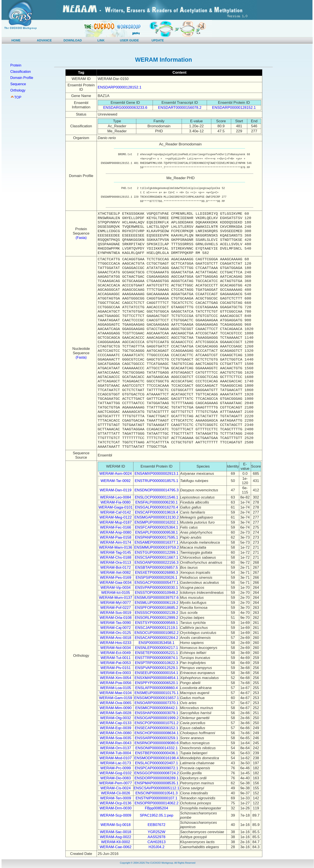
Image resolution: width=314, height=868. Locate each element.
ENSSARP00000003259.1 (156, 738)
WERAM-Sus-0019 (116, 613)
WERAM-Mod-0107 (115, 758)
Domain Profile (22, 78)
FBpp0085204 (156, 808)
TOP (18, 97)
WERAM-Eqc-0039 (116, 728)
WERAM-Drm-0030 (116, 808)
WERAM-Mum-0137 (116, 598)
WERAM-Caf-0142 (116, 512)
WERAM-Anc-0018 (116, 638)
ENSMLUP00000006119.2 (157, 603)
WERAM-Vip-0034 (116, 588)
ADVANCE (44, 40)
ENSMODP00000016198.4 (157, 758)
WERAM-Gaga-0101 (116, 507)
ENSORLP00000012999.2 (156, 618)
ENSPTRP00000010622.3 (157, 663)
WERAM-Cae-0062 (116, 847)
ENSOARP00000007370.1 (156, 703)
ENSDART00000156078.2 (180, 108)
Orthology (18, 90)
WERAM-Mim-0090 (116, 708)
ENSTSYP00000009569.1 (157, 623)
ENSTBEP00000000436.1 (157, 753)
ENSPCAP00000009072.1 (156, 768)
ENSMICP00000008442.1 (157, 708)
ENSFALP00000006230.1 (156, 502)
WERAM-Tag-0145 (116, 552)
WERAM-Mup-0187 (115, 522)
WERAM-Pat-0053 (116, 663)
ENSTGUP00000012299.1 (157, 552)
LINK (101, 40)
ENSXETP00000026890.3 (157, 573)
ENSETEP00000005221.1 (157, 653)
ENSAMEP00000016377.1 (156, 542)
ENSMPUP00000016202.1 (157, 522)
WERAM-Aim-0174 (116, 542)
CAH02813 (156, 842)
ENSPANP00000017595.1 (157, 537)
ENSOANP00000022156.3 (156, 562)
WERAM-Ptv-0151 (116, 668)
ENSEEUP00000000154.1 (156, 673)
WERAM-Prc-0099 (116, 768)
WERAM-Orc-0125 (116, 633)
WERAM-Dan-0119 (116, 490)
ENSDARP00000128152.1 (119, 87)
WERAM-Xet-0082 (116, 573)
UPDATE (158, 40)
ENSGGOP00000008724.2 (157, 773)
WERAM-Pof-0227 (116, 608)
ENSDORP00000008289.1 (157, 778)
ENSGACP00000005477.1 (156, 583)
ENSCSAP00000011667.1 (156, 557)
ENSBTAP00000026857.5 (157, 568)
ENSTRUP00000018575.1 (156, 481)
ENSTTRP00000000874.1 (157, 658)
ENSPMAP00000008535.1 (156, 783)
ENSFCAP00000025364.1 (157, 527)
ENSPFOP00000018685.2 (156, 608)
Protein (16, 65)
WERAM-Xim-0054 (116, 678)
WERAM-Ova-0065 (115, 703)
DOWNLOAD (73, 40)
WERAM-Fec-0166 (116, 527)
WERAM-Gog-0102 (116, 773)
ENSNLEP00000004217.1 (157, 648)
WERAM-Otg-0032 (116, 718)
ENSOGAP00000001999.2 (157, 718)
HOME (16, 40)
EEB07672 (156, 825)
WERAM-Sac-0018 (116, 832)
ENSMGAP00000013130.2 (156, 517)
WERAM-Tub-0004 (116, 753)
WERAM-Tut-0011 (116, 658)
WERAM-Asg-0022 (116, 837)
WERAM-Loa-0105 (116, 688)
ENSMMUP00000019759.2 (156, 547)
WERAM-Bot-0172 (116, 568)
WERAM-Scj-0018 (116, 825)
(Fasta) (81, 238)
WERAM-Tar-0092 (116, 481)
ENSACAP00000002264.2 (156, 638)
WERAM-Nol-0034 (116, 648)
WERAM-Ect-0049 (116, 653)
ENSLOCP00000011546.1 (156, 497)
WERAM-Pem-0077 (115, 783)
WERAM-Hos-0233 (116, 643)
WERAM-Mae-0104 (115, 693)
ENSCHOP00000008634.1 (157, 733)
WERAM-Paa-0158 (116, 537)
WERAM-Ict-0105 (116, 593)
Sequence (18, 84)
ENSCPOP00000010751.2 (156, 723)
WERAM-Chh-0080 (116, 733)
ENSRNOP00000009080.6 (157, 743)
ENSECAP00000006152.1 (156, 728)
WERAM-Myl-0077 (116, 603)
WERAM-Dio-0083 (116, 778)
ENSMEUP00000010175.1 (157, 693)
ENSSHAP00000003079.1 (156, 713)
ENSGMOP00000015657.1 (156, 698)
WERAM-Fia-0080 (116, 502)
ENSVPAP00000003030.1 (156, 588)
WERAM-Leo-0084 (116, 497)
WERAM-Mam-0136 (116, 547)
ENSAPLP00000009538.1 (156, 532)
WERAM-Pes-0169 (116, 578)
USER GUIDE (129, 40)
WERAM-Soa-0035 (116, 738)
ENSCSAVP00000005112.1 (157, 788)
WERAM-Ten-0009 (116, 798)
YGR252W (156, 832)
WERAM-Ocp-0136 (115, 803)
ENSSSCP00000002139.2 (156, 613)
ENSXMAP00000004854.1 (156, 678)
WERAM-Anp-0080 (116, 532)
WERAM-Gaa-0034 (116, 583)
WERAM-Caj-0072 (116, 628)
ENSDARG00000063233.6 (125, 108)
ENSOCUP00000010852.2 (157, 633)
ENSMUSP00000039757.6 (157, 598)
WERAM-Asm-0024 (116, 474)
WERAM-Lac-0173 (116, 763)
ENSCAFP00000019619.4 (157, 512)
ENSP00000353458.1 (157, 643)
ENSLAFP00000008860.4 (157, 688)
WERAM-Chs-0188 (116, 557)
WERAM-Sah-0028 (116, 713)
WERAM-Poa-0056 (116, 683)
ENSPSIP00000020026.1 (157, 578)
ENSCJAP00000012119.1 (156, 628)
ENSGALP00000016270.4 (157, 507)
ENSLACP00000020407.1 (157, 763)
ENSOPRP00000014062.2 (156, 803)
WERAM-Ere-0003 (116, 673)
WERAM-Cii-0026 (116, 793)
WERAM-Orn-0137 (116, 748)
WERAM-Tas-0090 (116, 623)
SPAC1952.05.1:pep (157, 815)
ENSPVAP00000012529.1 (156, 668)
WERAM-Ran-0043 (116, 743)
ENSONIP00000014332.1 (156, 748)
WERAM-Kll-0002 (115, 842)
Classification (20, 72)
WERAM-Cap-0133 (116, 723)
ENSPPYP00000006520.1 (157, 683)
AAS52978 (156, 837)
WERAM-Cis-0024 (116, 788)
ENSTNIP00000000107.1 (157, 798)
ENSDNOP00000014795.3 (157, 490)
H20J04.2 (156, 847)
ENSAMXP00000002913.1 (156, 474)
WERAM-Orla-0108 (116, 618)
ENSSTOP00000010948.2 (156, 593)
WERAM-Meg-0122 (115, 517)
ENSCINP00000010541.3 (157, 793)
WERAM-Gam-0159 (115, 698)
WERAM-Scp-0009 (116, 815)
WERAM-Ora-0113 (116, 562)
